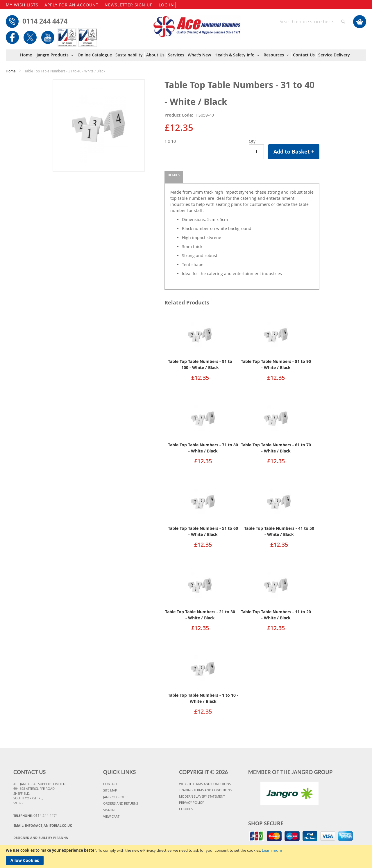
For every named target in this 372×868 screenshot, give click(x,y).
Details (174, 175)
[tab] (174, 177)
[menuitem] (27, 55)
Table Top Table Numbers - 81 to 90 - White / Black (276, 364)
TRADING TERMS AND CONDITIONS (205, 790)
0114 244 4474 (45, 21)
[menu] (186, 55)
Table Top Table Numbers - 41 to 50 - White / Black (279, 531)
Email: (43, 825)
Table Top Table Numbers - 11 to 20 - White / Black (276, 615)
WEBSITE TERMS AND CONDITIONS (205, 784)
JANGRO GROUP (115, 797)
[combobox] (313, 22)
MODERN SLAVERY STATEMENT (202, 796)
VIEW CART (111, 816)
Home (11, 71)
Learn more (272, 850)
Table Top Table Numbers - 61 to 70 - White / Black (276, 448)
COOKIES (186, 809)
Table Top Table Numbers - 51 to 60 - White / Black (203, 531)
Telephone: (35, 815)
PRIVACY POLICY (191, 802)
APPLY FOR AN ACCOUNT (71, 5)
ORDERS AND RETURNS (121, 803)
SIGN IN (109, 810)
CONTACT (110, 784)
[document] (186, 857)
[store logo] (197, 24)
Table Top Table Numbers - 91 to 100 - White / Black (200, 364)
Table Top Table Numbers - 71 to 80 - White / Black (203, 448)
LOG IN (166, 5)
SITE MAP (110, 790)
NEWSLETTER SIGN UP (129, 5)
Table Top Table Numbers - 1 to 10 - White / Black (203, 698)
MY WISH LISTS (22, 5)
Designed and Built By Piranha (41, 838)
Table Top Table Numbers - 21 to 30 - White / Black (200, 615)
